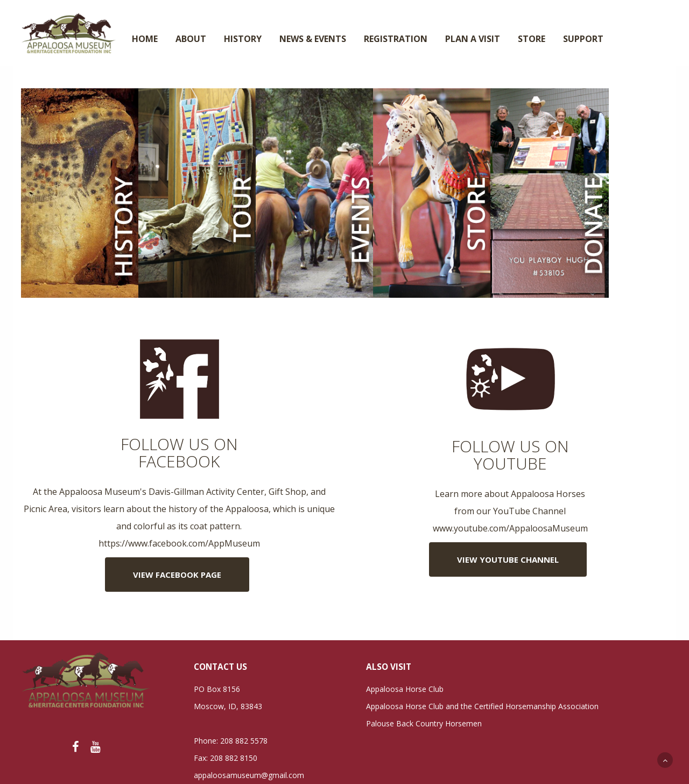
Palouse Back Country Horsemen (424, 723)
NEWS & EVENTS (313, 39)
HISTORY (243, 39)
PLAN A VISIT (473, 39)
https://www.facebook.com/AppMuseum (179, 543)
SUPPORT (583, 39)
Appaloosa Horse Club (405, 689)
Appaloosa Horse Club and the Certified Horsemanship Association (482, 706)
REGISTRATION (396, 39)
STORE (532, 39)
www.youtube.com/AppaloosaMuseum (510, 528)
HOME (145, 39)
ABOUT (191, 39)
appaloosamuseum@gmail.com (249, 775)
